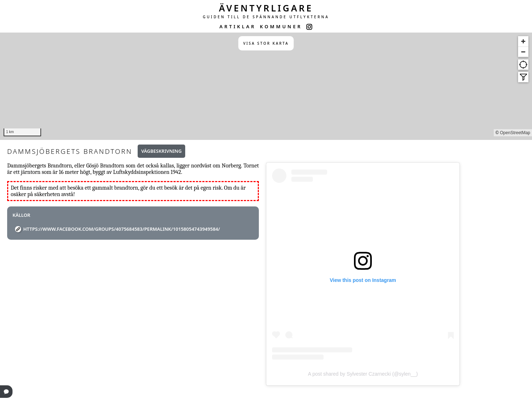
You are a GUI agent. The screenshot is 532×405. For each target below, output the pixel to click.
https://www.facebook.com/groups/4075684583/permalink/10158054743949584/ (122, 229)
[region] (266, 86)
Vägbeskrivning (161, 151)
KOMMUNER (281, 26)
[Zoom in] (523, 41)
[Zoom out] (523, 52)
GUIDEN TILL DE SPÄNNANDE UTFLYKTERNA (266, 17)
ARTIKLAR (238, 26)
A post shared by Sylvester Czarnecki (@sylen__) (363, 374)
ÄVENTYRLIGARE (266, 8)
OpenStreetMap (515, 133)
